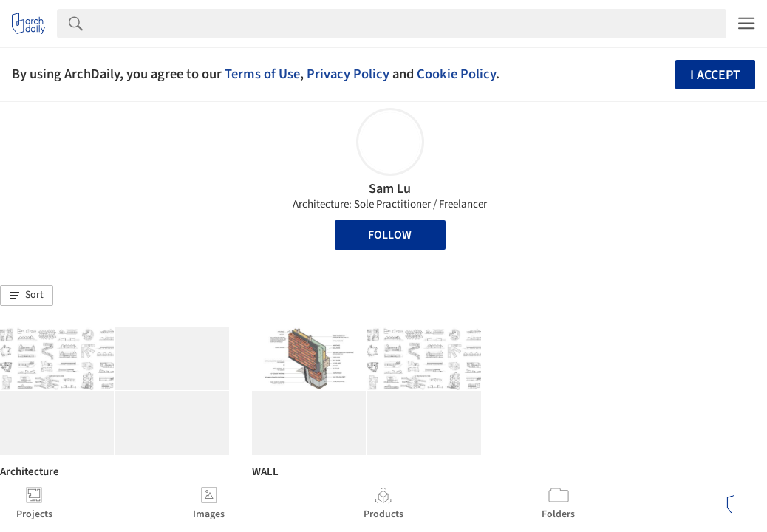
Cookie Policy (456, 74)
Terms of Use (262, 74)
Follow (390, 235)
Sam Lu (390, 189)
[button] (27, 296)
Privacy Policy (348, 74)
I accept (715, 75)
